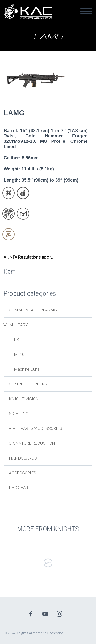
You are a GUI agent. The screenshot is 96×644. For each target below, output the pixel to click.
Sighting (19, 414)
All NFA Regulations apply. (28, 257)
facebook (31, 614)
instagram (59, 614)
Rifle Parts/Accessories (36, 428)
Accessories (23, 473)
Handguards (23, 458)
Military (19, 325)
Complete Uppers (28, 384)
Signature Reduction (32, 443)
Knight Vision (24, 399)
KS (17, 340)
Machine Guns (27, 369)
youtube (45, 614)
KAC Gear (19, 488)
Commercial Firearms (33, 310)
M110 (19, 354)
